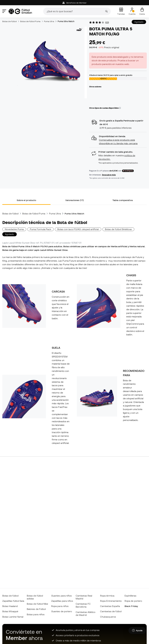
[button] (120, 108)
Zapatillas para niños (62, 601)
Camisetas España (110, 606)
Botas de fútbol (10, 21)
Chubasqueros (108, 617)
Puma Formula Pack (40, 229)
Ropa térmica (107, 596)
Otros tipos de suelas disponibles (105, 108)
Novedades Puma (14, 229)
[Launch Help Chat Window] (137, 630)
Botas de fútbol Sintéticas (118, 229)
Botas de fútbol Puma (30, 21)
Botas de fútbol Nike (37, 604)
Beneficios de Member (75, 3)
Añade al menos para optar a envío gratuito (111, 75)
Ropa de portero (133, 601)
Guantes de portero (62, 611)
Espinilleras (130, 596)
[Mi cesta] (142, 11)
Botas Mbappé (10, 611)
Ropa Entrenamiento (111, 601)
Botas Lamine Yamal (13, 617)
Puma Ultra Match (66, 21)
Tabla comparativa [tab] (123, 200)
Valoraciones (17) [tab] (74, 200)
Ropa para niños (60, 606)
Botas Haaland (10, 606)
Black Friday (131, 606)
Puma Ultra (49, 21)
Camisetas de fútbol (111, 611)
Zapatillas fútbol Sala (13, 601)
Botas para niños (36, 614)
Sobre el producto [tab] (26, 200)
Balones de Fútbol (36, 609)
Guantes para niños (61, 596)
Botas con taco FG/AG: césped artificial (78, 229)
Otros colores (95, 87)
